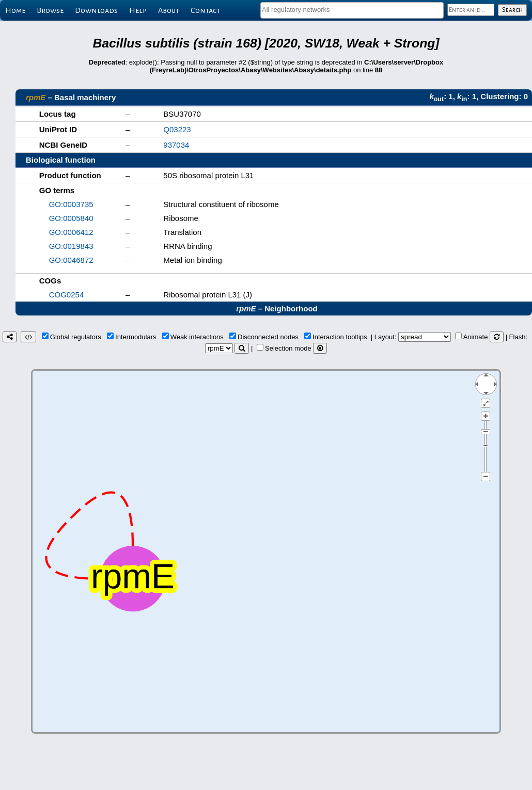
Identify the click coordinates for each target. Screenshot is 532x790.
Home (15, 10)
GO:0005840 (71, 218)
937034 (176, 145)
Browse (50, 10)
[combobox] (352, 10)
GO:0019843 (71, 246)
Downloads (96, 10)
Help (138, 10)
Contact (206, 10)
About (169, 10)
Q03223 (177, 129)
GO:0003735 (71, 204)
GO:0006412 (71, 232)
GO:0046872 (71, 260)
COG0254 (67, 295)
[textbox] (352, 10)
